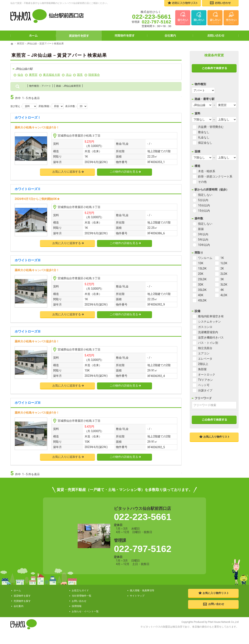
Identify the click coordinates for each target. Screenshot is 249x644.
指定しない (205, 195)
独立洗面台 (205, 348)
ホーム (33, 36)
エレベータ (205, 359)
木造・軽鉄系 (207, 171)
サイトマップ (137, 596)
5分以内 (203, 200)
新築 (201, 229)
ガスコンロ (205, 327)
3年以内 (203, 234)
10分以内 (204, 205)
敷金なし (204, 132)
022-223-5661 (143, 517)
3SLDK (202, 290)
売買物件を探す (124, 36)
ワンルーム (205, 258)
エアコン (204, 353)
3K (222, 279)
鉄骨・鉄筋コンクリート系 (215, 176)
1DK (201, 263)
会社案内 (170, 36)
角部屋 (202, 369)
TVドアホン (205, 380)
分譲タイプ (205, 390)
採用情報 (77, 606)
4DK (201, 295)
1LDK (224, 263)
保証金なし (205, 143)
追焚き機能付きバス (211, 337)
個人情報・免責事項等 (142, 591)
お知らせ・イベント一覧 (85, 612)
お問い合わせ (216, 36)
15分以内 (204, 211)
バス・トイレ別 (208, 343)
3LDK (224, 285)
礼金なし (204, 137)
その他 (202, 182)
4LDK (224, 295)
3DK (201, 285)
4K (222, 290)
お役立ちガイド (80, 591)
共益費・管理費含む (211, 127)
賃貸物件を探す (79, 36)
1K (222, 258)
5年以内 (203, 240)
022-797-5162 (143, 549)
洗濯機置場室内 (208, 332)
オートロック (207, 375)
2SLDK (202, 279)
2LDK (224, 274)
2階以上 (203, 364)
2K (222, 268)
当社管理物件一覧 (82, 596)
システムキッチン (209, 322)
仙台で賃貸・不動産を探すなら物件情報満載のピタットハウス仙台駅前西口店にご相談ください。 (60, 3)
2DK (201, 274)
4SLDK (202, 300)
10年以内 (204, 245)
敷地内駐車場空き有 (211, 316)
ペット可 (204, 385)
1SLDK (202, 268)
